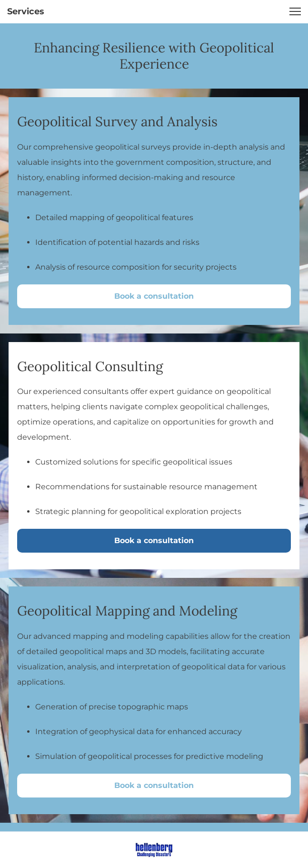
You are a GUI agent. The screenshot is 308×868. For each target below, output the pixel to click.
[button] (295, 11)
